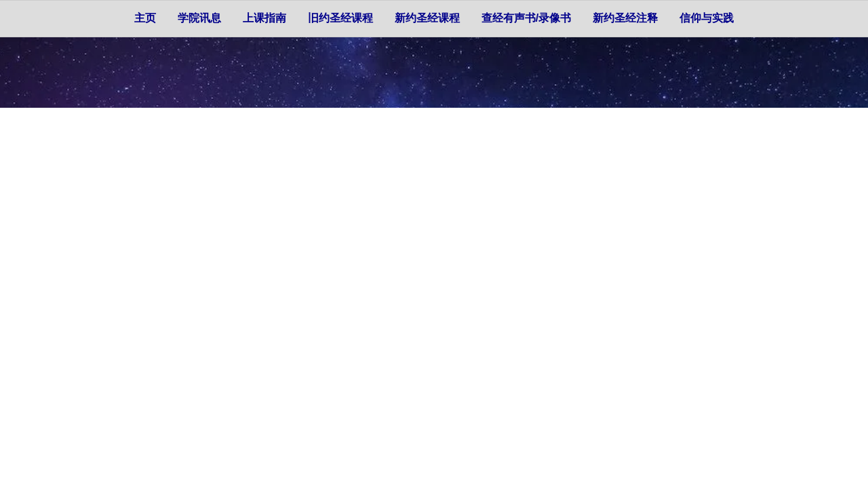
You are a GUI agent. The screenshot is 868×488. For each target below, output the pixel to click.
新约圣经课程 (427, 18)
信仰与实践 (707, 18)
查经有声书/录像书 (526, 18)
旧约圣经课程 (340, 18)
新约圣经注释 (625, 18)
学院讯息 (199, 18)
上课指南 (264, 18)
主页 (145, 18)
